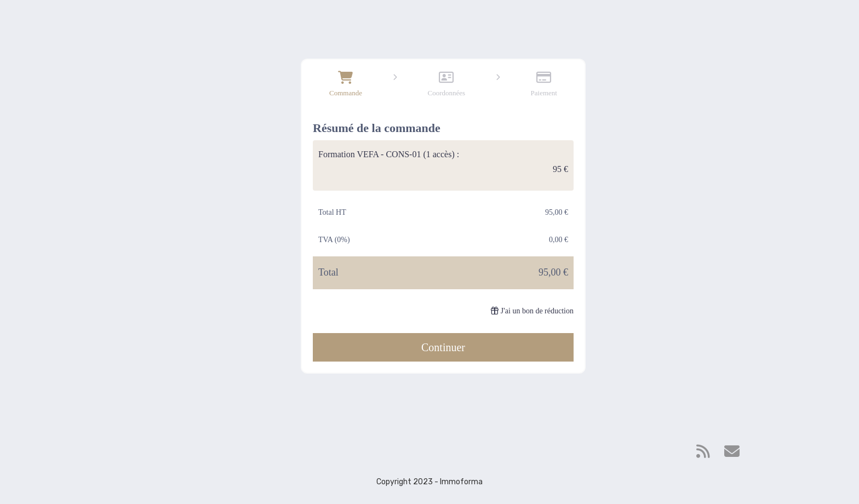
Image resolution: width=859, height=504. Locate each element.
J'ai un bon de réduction (532, 311)
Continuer (443, 347)
